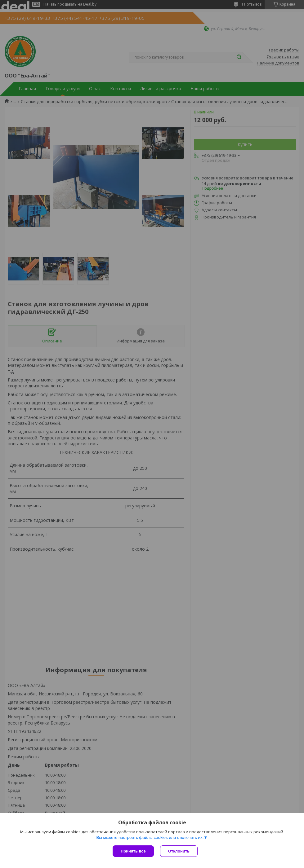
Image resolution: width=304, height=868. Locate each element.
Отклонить (179, 851)
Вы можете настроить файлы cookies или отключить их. (150, 837)
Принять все (133, 851)
